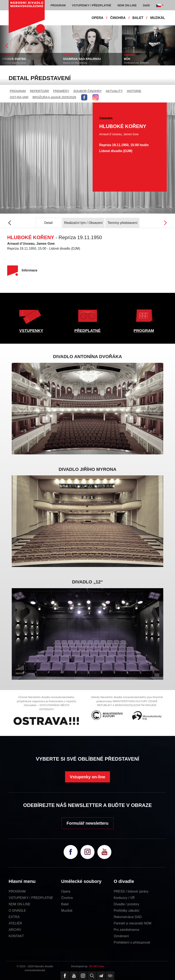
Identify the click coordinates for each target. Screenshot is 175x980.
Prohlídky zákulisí (127, 911)
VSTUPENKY (31, 331)
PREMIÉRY (61, 91)
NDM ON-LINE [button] (127, 5)
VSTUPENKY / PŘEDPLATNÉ (31, 898)
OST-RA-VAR (19, 97)
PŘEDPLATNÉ (87, 331)
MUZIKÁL (158, 18)
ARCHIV (15, 930)
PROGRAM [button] (58, 5)
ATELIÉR (15, 923)
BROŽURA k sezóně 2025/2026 (54, 97)
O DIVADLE (17, 911)
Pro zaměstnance (127, 930)
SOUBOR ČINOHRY (87, 91)
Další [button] (146, 5)
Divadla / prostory (127, 904)
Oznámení (121, 936)
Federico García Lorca (14, 63)
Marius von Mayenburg (75, 63)
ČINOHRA (118, 18)
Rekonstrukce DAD (128, 917)
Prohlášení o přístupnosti (132, 942)
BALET (138, 18)
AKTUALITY (114, 91)
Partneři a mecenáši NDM (132, 923)
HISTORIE (134, 91)
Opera (66, 891)
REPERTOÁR (39, 91)
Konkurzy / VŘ (124, 898)
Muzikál (67, 911)
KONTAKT (16, 936)
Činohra (67, 898)
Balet (65, 904)
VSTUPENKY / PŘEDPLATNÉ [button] (92, 5)
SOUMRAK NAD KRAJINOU (82, 59)
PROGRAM (18, 91)
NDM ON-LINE (20, 904)
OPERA (97, 18)
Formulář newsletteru (87, 823)
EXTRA (14, 917)
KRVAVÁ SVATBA (14, 59)
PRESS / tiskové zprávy (131, 891)
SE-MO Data (97, 966)
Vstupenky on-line (87, 777)
